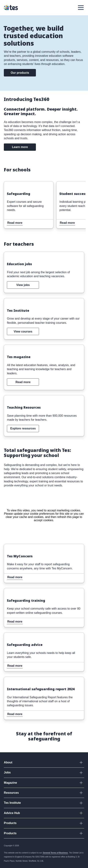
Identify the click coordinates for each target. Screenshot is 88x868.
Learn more (20, 147)
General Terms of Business (55, 853)
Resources (11, 793)
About (8, 762)
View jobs (23, 285)
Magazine (10, 783)
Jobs (7, 772)
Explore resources (23, 428)
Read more (12, 184)
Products (10, 823)
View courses (23, 332)
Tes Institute (12, 803)
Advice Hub (12, 813)
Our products (20, 73)
